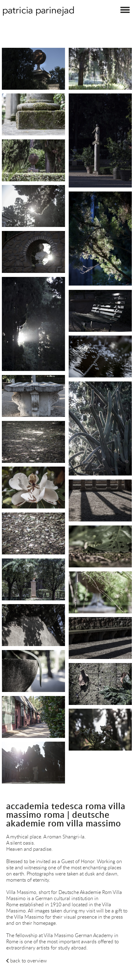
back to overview (28, 961)
